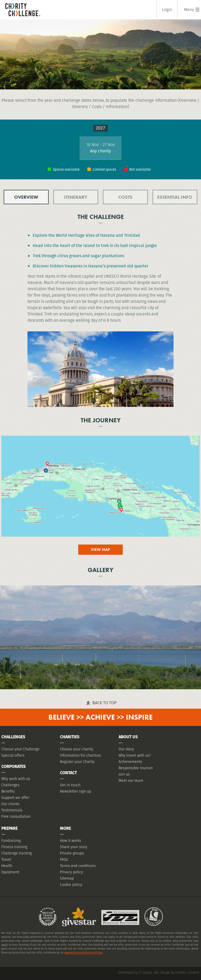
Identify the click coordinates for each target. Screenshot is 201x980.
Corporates (13, 766)
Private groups (72, 853)
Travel (6, 859)
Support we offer (15, 798)
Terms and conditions (78, 866)
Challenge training (16, 853)
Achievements (130, 762)
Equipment (10, 872)
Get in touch (70, 785)
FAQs (64, 859)
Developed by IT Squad (135, 973)
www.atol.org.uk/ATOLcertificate (83, 953)
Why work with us (16, 779)
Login (167, 10)
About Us (128, 737)
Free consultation (16, 816)
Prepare (9, 828)
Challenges (10, 785)
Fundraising (11, 841)
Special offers (13, 755)
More (65, 828)
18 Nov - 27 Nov (101, 145)
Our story (126, 749)
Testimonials (12, 810)
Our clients (10, 804)
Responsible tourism (136, 768)
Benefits (8, 791)
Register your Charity (77, 762)
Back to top (104, 703)
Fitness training (14, 847)
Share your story (74, 847)
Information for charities (80, 755)
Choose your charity (77, 749)
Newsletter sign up (76, 791)
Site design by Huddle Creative (177, 973)
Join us (124, 774)
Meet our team (131, 780)
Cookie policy (71, 885)
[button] (189, 10)
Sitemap (67, 878)
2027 (100, 128)
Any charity (100, 151)
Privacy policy (71, 872)
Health (7, 866)
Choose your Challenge (20, 749)
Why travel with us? (135, 755)
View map (100, 550)
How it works (71, 841)
